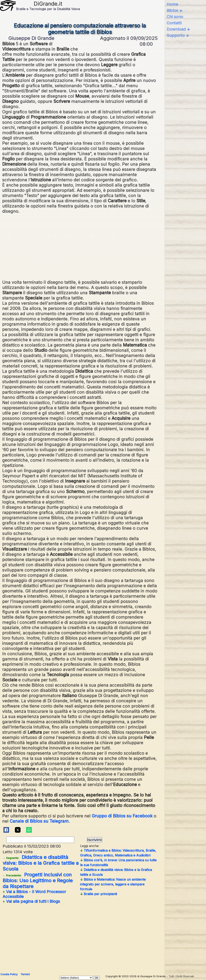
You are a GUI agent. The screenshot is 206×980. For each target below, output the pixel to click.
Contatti (174, 23)
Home (172, 4)
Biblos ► (175, 10)
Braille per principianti (98, 894)
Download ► (179, 29)
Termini (25, 974)
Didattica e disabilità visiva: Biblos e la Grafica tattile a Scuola (41, 863)
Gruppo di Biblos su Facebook (122, 816)
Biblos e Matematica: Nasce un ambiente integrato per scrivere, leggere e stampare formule (113, 884)
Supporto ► (178, 35)
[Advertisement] (80, 246)
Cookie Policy (9, 974)
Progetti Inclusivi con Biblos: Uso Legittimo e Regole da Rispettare (38, 880)
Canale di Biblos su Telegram (39, 821)
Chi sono (175, 17)
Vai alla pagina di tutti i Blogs (31, 901)
